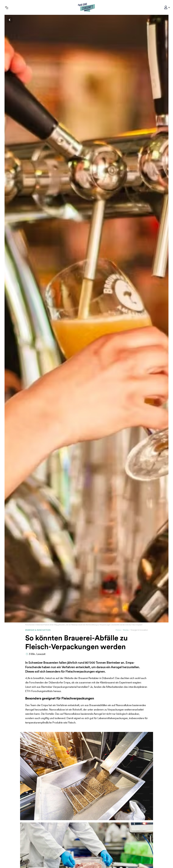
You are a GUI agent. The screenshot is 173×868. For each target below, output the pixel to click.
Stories (126, 630)
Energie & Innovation (38, 630)
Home (118, 630)
